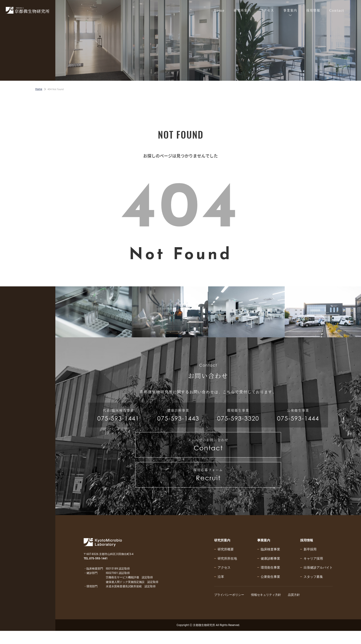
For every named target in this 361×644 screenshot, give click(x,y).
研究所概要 (226, 562)
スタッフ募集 (313, 590)
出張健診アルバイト (318, 580)
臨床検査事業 (270, 562)
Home (39, 89)
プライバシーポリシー (230, 608)
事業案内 (264, 553)
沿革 (221, 590)
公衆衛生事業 (270, 590)
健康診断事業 (270, 571)
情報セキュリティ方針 (269, 608)
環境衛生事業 (270, 580)
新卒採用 (310, 562)
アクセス (224, 580)
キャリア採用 (313, 571)
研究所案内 (222, 553)
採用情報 (307, 553)
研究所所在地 (227, 571)
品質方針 (299, 608)
